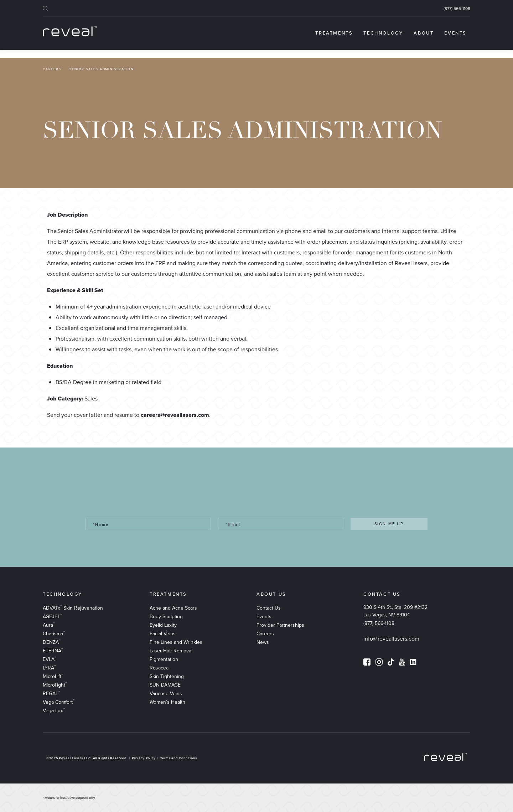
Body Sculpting (166, 617)
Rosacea (159, 668)
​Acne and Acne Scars (173, 608)
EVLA (50, 659)
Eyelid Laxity (163, 625)
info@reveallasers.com (391, 639)
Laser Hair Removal (171, 651)
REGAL (51, 694)
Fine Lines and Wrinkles (176, 642)
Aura (49, 625)
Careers (52, 69)
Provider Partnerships (280, 625)
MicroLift (53, 676)
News (263, 642)
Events (264, 617)
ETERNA (53, 651)
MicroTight (55, 685)
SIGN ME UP (389, 524)
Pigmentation (164, 659)
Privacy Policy (144, 758)
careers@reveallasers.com (175, 415)
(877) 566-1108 (457, 9)
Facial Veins (163, 634)
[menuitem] (334, 33)
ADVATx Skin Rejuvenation (73, 608)
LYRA (49, 668)
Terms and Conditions (179, 758)
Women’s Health (167, 702)
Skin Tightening (167, 676)
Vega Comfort (59, 702)
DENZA (52, 642)
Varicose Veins (166, 694)
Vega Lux (54, 711)
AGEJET (52, 617)
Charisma (54, 634)
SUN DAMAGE (165, 685)
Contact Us (269, 608)
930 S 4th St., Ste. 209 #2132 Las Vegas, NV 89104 (395, 611)
